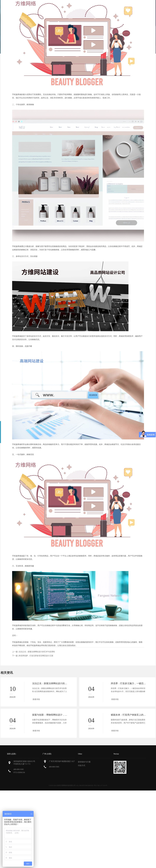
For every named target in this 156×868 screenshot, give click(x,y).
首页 (44, 8)
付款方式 (82, 766)
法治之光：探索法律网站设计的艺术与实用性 (37, 652)
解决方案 (98, 8)
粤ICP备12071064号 (101, 785)
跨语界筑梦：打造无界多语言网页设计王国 (36, 656)
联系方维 (125, 8)
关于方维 (56, 8)
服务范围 (69, 8)
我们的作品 (84, 8)
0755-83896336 (19, 772)
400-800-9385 (19, 769)
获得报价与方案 (84, 762)
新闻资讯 (111, 8)
